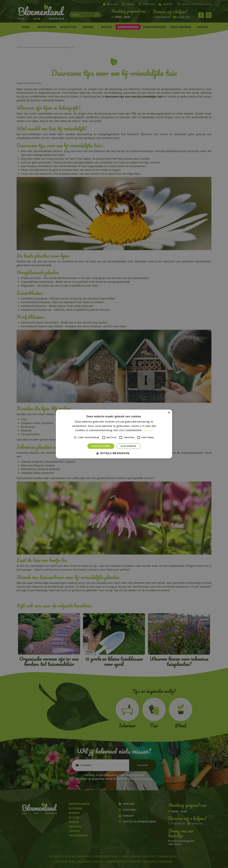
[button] (114, 453)
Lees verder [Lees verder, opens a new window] (148, 431)
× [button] (169, 413)
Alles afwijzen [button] (128, 446)
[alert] (114, 434)
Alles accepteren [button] (101, 446)
